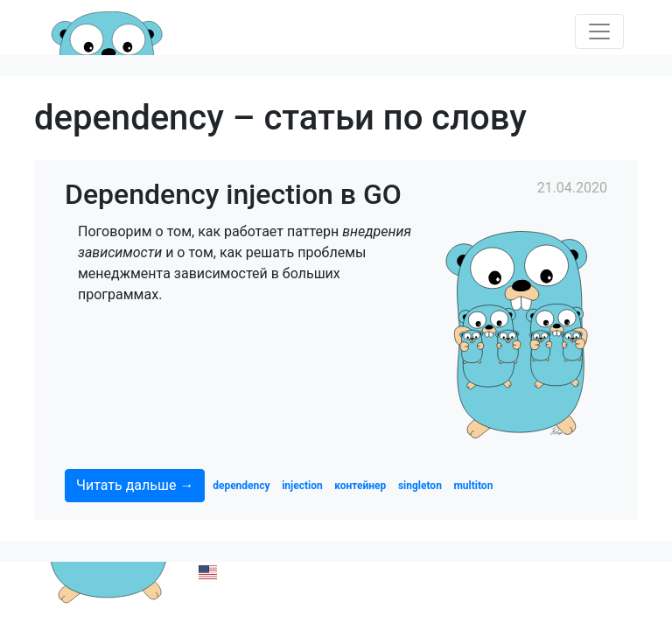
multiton (473, 486)
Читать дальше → (135, 485)
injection (302, 486)
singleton (420, 486)
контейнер (360, 486)
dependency (241, 486)
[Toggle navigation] (599, 31)
